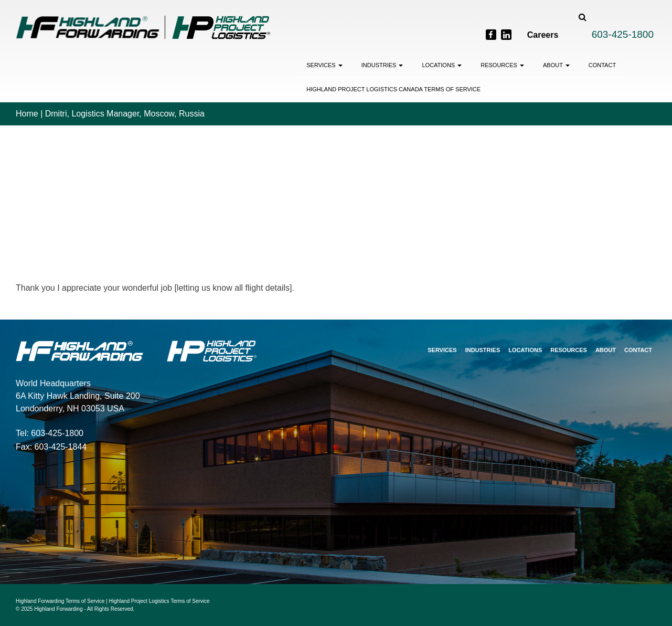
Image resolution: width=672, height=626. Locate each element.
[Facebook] (491, 35)
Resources (502, 65)
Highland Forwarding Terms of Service (60, 601)
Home (27, 114)
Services (324, 65)
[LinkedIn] (506, 35)
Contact (602, 65)
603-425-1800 (623, 34)
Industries (382, 65)
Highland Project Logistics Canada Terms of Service (393, 89)
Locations (442, 65)
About (556, 65)
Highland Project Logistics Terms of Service (159, 601)
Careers (543, 35)
